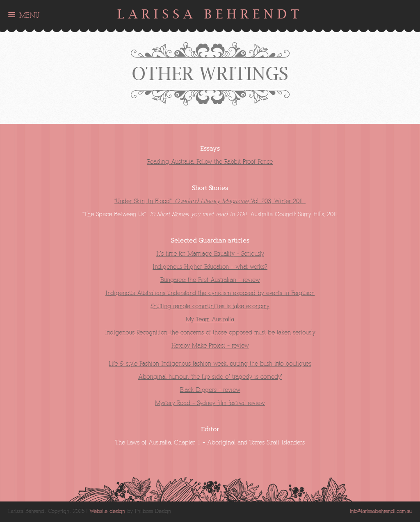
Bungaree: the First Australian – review (210, 280)
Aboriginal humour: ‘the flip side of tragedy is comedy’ (210, 377)
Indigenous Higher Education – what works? (210, 267)
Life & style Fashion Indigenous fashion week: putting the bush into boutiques (210, 364)
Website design (107, 512)
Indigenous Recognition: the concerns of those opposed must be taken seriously (210, 333)
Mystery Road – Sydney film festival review (210, 403)
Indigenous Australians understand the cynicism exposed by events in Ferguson (210, 293)
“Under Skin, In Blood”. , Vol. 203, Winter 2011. (210, 201)
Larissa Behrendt (210, 14)
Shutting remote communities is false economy (210, 306)
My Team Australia (210, 319)
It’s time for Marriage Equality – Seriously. (210, 254)
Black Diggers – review (210, 390)
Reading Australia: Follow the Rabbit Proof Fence (210, 162)
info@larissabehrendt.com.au (381, 512)
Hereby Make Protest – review (210, 346)
